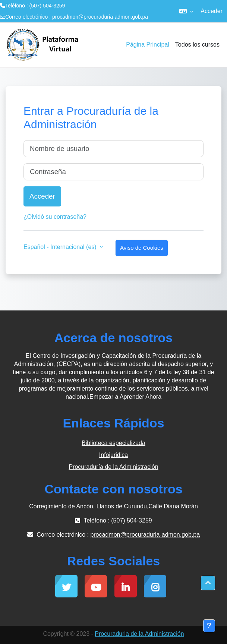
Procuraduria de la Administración (139, 634)
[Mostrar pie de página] (209, 626)
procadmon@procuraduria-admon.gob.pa (100, 17)
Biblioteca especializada (113, 443)
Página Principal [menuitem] (148, 45)
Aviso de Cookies (142, 248)
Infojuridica (113, 455)
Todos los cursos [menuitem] (197, 45)
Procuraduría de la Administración (113, 467)
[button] (186, 11)
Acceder (212, 11)
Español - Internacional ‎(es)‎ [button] (61, 247)
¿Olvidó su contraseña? (55, 217)
